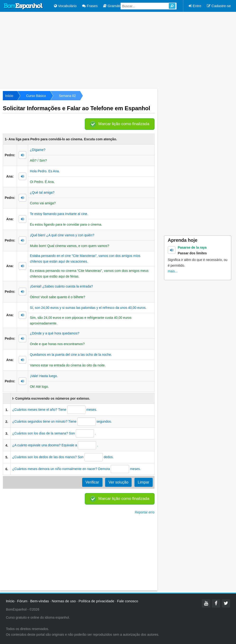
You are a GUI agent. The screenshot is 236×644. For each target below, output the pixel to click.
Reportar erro (145, 512)
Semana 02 (67, 96)
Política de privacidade (96, 601)
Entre (195, 6)
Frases (90, 6)
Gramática (114, 6)
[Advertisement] (118, 50)
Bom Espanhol (23, 6)
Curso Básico (36, 96)
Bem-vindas (40, 601)
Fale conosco (127, 601)
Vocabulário (65, 6)
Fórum (22, 601)
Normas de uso (64, 601)
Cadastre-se (219, 6)
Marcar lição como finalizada (124, 124)
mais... (173, 271)
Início (9, 96)
